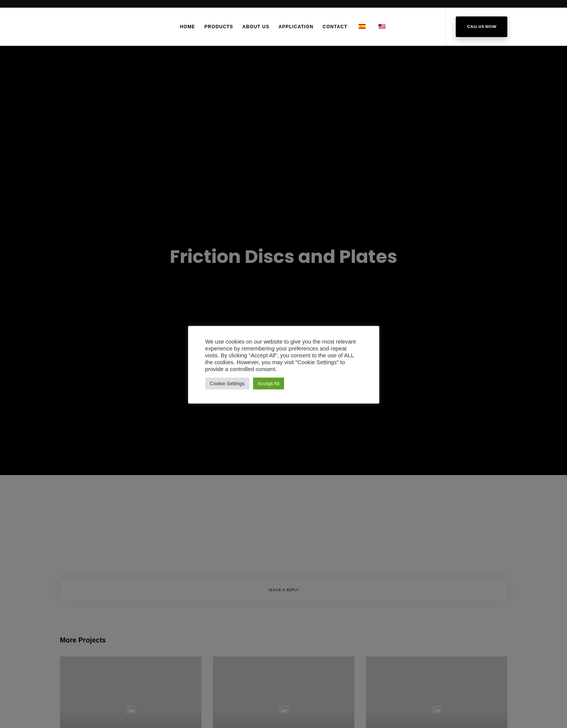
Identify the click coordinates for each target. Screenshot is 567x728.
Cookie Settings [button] (227, 383)
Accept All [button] (269, 383)
